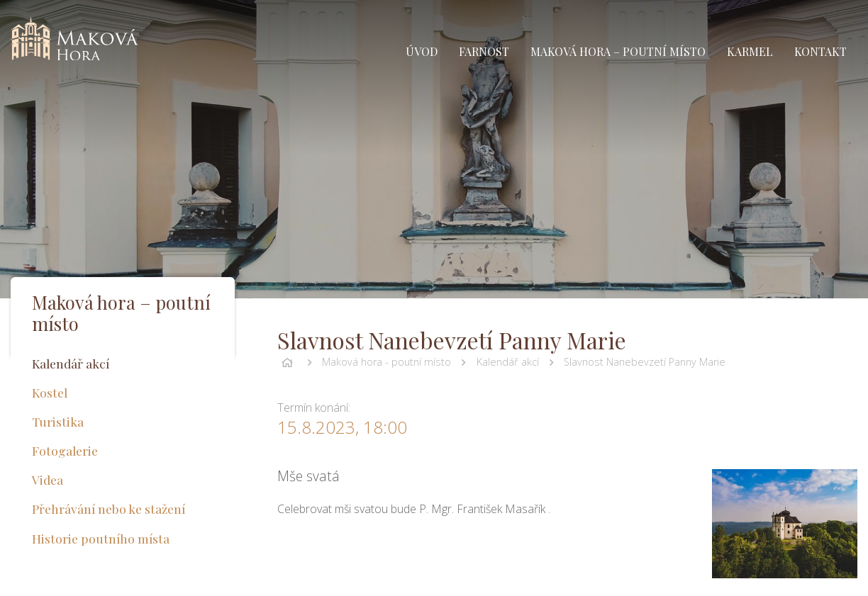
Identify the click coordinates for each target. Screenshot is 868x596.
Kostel (50, 392)
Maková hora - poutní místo (386, 362)
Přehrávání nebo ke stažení (108, 508)
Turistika (58, 421)
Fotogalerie (65, 450)
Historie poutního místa (101, 538)
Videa (48, 479)
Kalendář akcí (508, 362)
